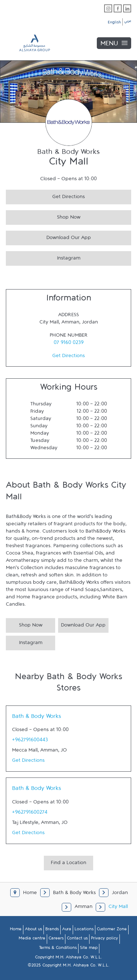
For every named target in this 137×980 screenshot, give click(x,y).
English (114, 23)
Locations (84, 930)
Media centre (32, 939)
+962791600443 (30, 741)
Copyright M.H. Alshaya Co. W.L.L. (68, 958)
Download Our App (48, 237)
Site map (89, 949)
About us (33, 930)
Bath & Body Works (37, 718)
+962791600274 (30, 814)
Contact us (77, 939)
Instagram (43, 257)
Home (16, 930)
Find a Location (68, 864)
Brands (52, 930)
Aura (67, 930)
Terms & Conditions (58, 949)
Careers (56, 939)
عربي (128, 22)
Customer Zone (112, 930)
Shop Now (43, 216)
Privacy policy (104, 939)
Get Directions (45, 196)
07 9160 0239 (69, 344)
